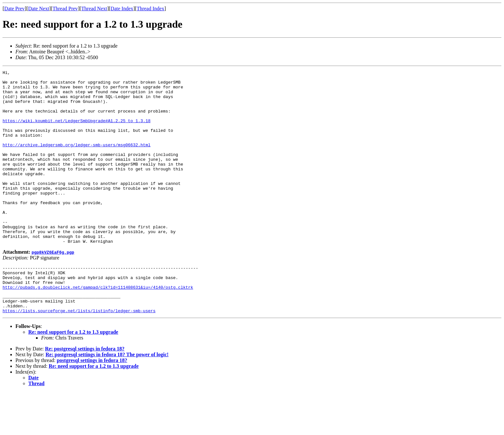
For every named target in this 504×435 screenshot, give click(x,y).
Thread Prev (65, 9)
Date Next (39, 9)
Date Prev (14, 9)
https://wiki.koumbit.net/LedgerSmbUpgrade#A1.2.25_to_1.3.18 (76, 131)
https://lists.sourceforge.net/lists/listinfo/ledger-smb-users (79, 354)
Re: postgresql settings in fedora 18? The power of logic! (107, 398)
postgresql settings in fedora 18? (92, 404)
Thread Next (94, 9)
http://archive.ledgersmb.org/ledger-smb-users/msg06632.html (76, 160)
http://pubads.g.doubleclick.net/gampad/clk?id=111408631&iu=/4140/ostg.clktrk (98, 327)
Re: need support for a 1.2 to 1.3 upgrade (73, 375)
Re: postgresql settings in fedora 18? (85, 392)
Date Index (122, 9)
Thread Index (150, 9)
